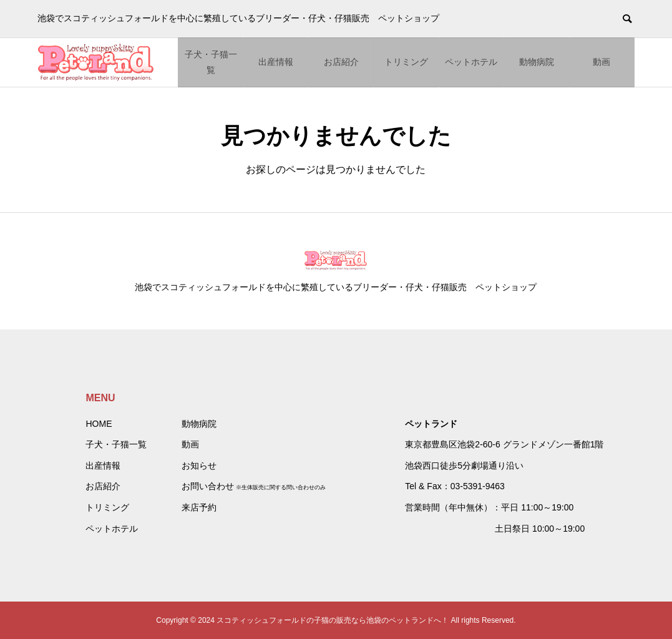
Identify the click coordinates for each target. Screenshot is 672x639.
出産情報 (276, 62)
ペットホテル (471, 62)
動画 (601, 62)
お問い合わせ (208, 486)
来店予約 (199, 507)
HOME (99, 424)
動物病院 (537, 62)
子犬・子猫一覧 (211, 62)
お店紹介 (341, 62)
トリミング (406, 62)
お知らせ (199, 466)
